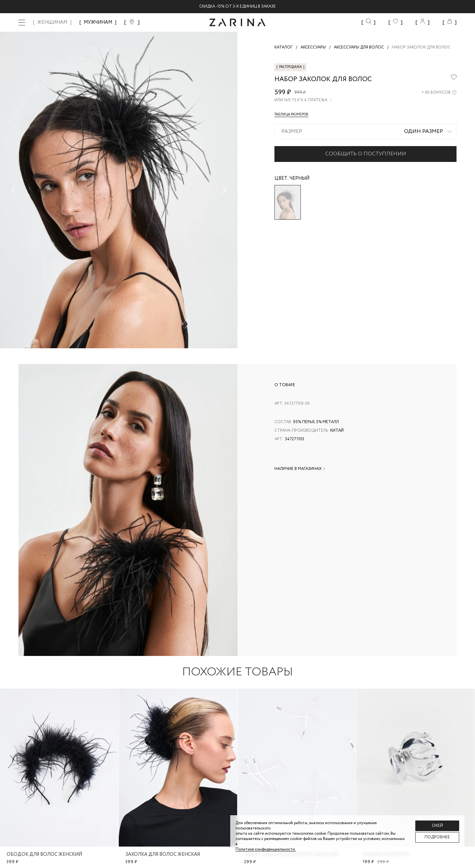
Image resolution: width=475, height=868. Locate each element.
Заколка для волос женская (163, 854)
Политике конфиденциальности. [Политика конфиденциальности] (266, 849)
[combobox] (365, 132)
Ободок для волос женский (44, 854)
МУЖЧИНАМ (98, 22)
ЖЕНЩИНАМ (52, 22)
